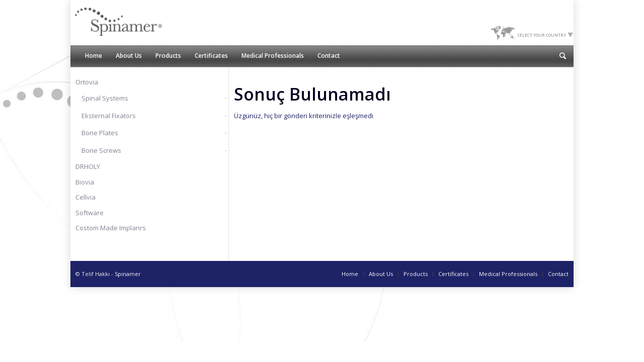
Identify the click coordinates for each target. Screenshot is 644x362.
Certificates (453, 274)
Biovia (85, 182)
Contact (558, 274)
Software (90, 213)
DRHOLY (88, 166)
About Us (381, 274)
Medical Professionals (508, 274)
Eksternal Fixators (109, 116)
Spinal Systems (105, 98)
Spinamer (128, 274)
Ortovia (87, 82)
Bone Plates (100, 133)
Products (416, 274)
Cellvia (86, 197)
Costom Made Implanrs (111, 228)
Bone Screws (101, 150)
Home (350, 274)
